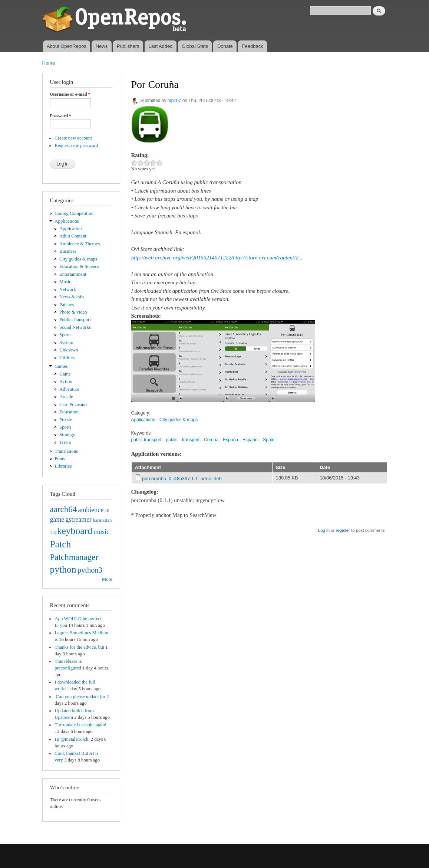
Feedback (253, 46)
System (66, 343)
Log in (324, 530)
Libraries (63, 466)
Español (250, 440)
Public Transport (75, 320)
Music (65, 282)
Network (68, 289)
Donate (225, 46)
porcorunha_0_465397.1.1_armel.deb (182, 479)
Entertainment (73, 274)
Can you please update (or (80, 697)
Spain (269, 440)
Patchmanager (74, 557)
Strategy (67, 435)
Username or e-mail (70, 94)
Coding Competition (74, 213)
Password (61, 116)
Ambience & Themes (80, 244)
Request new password (76, 145)
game (57, 520)
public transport (146, 440)
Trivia (65, 442)
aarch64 (64, 509)
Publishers (128, 46)
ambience (91, 510)
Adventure (69, 389)
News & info (72, 297)
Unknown (69, 350)
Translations (66, 451)
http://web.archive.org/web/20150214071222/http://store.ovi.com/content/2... (217, 258)
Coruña (211, 440)
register (343, 530)
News (102, 46)
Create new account (73, 138)
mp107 (174, 101)
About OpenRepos (67, 46)
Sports (65, 335)
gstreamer (78, 520)
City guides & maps (78, 259)
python (63, 569)
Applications (67, 221)
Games (61, 366)
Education (69, 412)
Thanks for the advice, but (79, 647)
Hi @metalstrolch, (72, 739)
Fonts (60, 459)
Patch (61, 544)
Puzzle (66, 420)
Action (66, 381)
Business (68, 251)
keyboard (75, 531)
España (230, 440)
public (171, 440)
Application (70, 229)
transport (191, 440)
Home (49, 63)
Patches (67, 305)
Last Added (160, 46)
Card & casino (73, 404)
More (107, 579)
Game (65, 374)
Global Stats (195, 46)
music (101, 532)
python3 (90, 570)
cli (107, 511)
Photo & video (73, 312)
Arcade (66, 397)
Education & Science (79, 266)
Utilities (67, 358)
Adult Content (73, 236)
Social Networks (75, 327)
